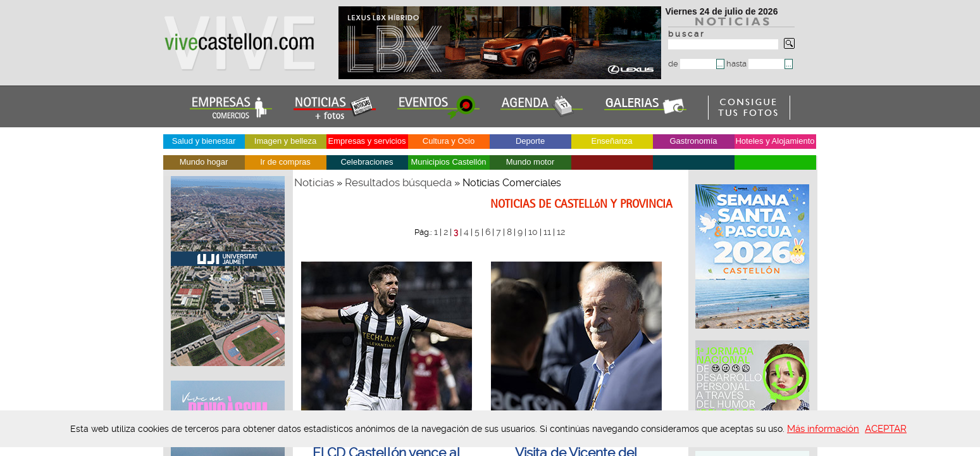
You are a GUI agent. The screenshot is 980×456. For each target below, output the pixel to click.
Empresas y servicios (367, 141)
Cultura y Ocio (449, 141)
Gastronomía (693, 141)
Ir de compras (285, 162)
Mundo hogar (204, 162)
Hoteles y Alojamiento (775, 141)
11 (547, 232)
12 (561, 232)
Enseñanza (611, 141)
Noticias (314, 182)
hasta (755, 64)
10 (533, 232)
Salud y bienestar (204, 141)
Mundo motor (530, 162)
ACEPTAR (886, 429)
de (692, 64)
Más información (823, 429)
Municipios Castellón (448, 162)
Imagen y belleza (285, 141)
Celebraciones (367, 162)
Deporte (530, 141)
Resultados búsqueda (398, 182)
